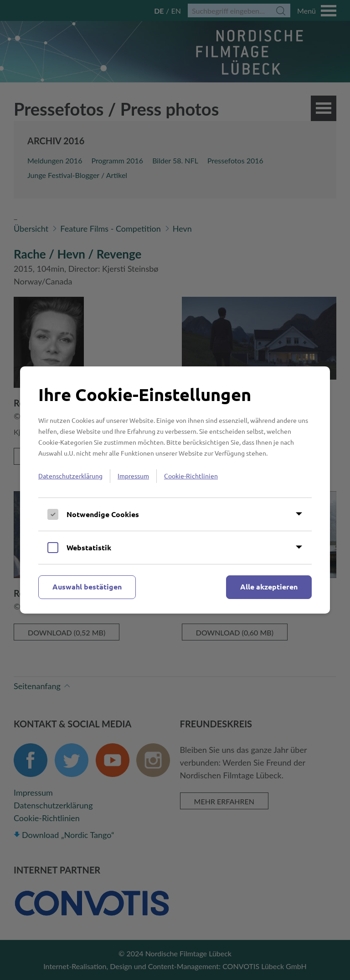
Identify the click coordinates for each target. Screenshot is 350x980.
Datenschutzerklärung (70, 476)
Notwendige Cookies (103, 514)
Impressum (133, 476)
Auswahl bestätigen (87, 586)
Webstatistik (89, 547)
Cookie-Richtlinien (191, 476)
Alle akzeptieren (269, 586)
